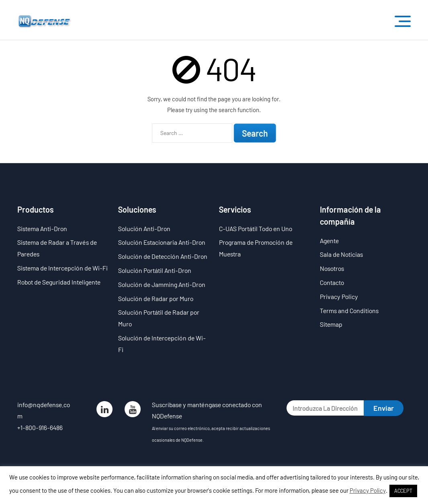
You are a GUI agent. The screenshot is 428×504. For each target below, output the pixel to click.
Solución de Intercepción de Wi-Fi (162, 344)
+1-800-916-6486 (40, 427)
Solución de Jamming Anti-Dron (162, 284)
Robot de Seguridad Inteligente (59, 282)
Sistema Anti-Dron (42, 228)
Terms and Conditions (349, 310)
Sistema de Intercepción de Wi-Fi (62, 268)
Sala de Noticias (341, 254)
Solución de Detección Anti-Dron (163, 256)
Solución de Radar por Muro (156, 298)
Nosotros (332, 268)
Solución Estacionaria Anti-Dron (162, 242)
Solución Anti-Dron (144, 228)
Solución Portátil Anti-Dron (155, 270)
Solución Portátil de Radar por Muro (159, 318)
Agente (329, 241)
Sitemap (331, 324)
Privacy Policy (339, 296)
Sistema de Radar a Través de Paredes (57, 248)
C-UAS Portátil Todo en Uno (256, 228)
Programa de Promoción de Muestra (256, 248)
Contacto (332, 282)
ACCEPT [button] (403, 491)
